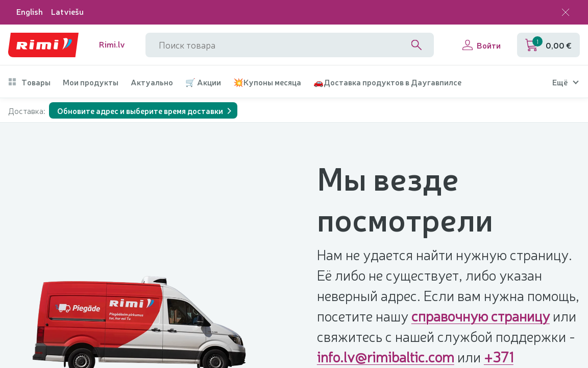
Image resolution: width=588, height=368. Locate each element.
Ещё (560, 82)
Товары (29, 82)
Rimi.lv (112, 44)
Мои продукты (91, 82)
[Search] (416, 45)
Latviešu (67, 11)
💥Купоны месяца (267, 82)
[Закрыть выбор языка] (566, 12)
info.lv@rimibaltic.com (386, 356)
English (30, 11)
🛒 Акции (203, 82)
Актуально (152, 82)
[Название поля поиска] (290, 45)
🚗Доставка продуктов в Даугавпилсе (387, 82)
